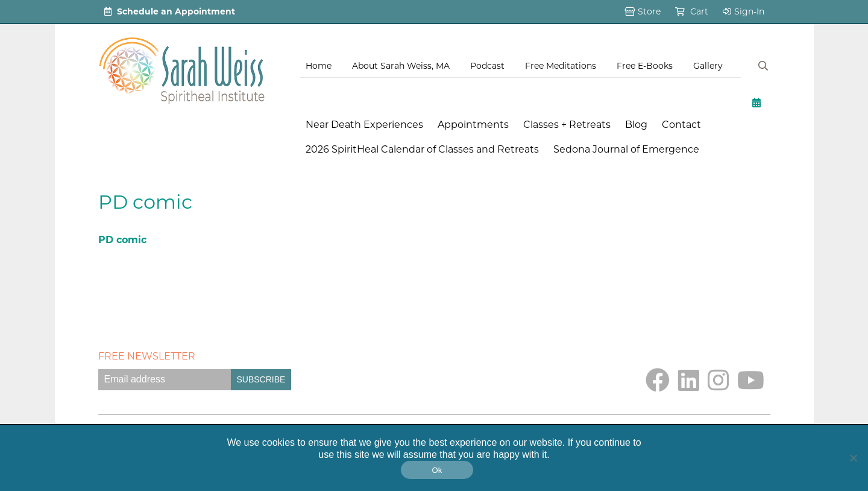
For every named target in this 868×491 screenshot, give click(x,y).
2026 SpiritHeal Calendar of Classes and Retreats (422, 149)
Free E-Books (645, 66)
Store (643, 11)
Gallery (708, 66)
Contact (681, 125)
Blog (636, 125)
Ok (437, 470)
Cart (692, 11)
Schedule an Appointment (170, 11)
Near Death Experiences (364, 125)
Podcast (487, 66)
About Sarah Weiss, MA (401, 66)
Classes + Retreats (567, 125)
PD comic (122, 240)
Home (319, 66)
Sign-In (744, 11)
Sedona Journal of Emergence (626, 149)
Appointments (473, 125)
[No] (853, 458)
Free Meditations (561, 66)
